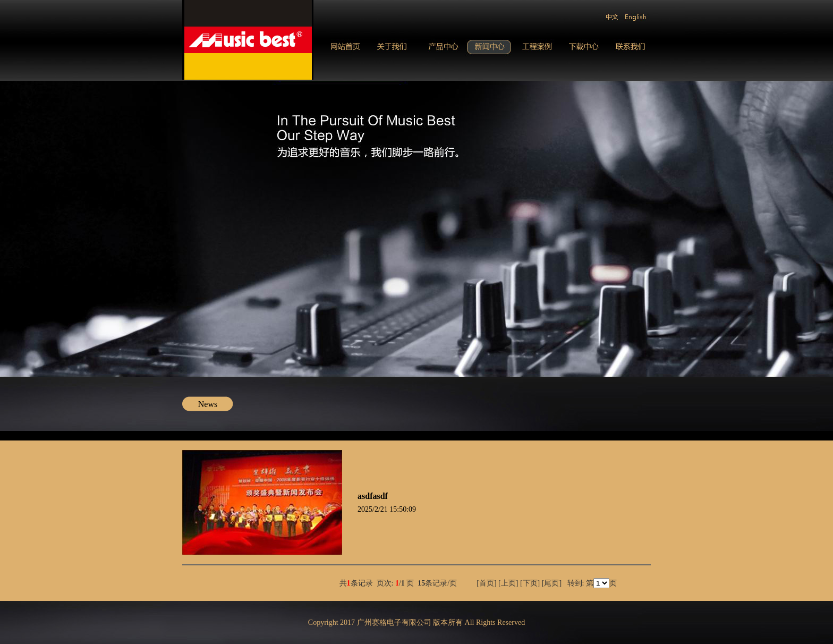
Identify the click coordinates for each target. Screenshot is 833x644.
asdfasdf (373, 496)
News (208, 404)
